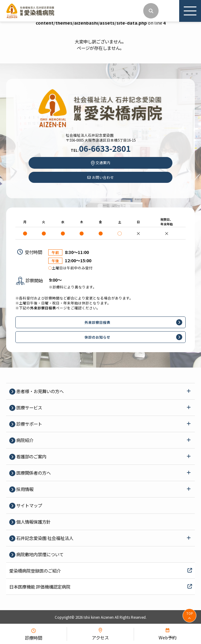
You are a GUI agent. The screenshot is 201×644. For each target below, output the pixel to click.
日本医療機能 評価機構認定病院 (100, 587)
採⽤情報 (24, 489)
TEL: (101, 150)
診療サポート (29, 424)
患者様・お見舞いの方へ (39, 391)
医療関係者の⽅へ (33, 473)
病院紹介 (24, 440)
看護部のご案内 (31, 456)
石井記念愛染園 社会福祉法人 (44, 538)
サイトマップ (29, 505)
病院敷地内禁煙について (39, 554)
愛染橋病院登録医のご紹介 (100, 571)
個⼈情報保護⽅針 (33, 522)
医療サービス (29, 407)
